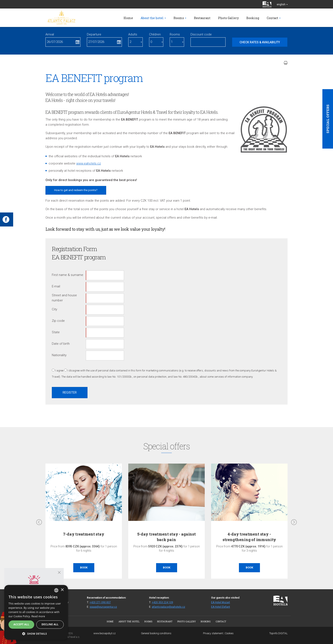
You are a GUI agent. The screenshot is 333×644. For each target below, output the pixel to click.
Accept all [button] (21, 624)
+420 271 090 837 (100, 602)
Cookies (229, 633)
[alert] (36, 612)
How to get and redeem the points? (76, 190)
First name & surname (68, 275)
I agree (59, 371)
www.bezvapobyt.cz (104, 633)
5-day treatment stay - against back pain (166, 537)
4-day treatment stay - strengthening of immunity (249, 537)
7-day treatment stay (84, 534)
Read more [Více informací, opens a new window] (38, 616)
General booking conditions (156, 633)
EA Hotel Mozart (221, 602)
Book (84, 567)
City (54, 309)
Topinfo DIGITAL (278, 633)
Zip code (58, 321)
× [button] (62, 590)
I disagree (74, 371)
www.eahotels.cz (89, 163)
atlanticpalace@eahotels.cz (169, 607)
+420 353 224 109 (162, 602)
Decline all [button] (50, 624)
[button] (36, 633)
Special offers (328, 119)
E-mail (56, 286)
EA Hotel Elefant (221, 607)
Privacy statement (213, 633)
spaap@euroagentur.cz (103, 607)
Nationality (59, 355)
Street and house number (64, 298)
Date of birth (61, 344)
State (56, 332)
